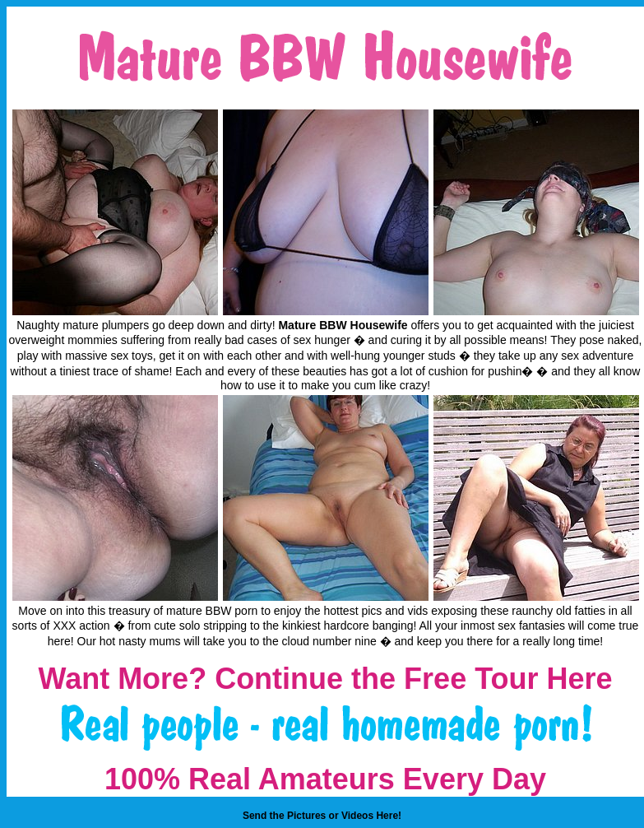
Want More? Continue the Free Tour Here (325, 679)
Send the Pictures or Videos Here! (322, 816)
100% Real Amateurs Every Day (325, 779)
